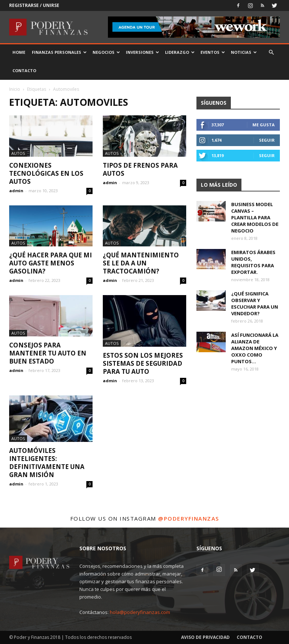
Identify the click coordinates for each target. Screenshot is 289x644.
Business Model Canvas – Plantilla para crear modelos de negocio (255, 217)
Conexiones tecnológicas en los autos (46, 173)
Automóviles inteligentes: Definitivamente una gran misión (47, 463)
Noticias (244, 52)
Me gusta (264, 125)
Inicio (15, 89)
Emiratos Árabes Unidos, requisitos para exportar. (253, 262)
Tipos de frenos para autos (140, 169)
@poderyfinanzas (189, 518)
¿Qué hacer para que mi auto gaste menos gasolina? (50, 263)
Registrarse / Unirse (34, 5)
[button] (271, 53)
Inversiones (142, 52)
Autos (18, 153)
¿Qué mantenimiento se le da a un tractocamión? (141, 263)
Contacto (24, 70)
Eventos (213, 52)
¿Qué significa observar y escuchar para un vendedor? (255, 304)
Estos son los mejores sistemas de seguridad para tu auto (143, 363)
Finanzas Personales (59, 52)
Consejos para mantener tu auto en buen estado (48, 353)
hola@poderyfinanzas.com (140, 612)
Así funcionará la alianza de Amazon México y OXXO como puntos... (255, 348)
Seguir (267, 140)
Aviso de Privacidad (205, 637)
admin (16, 191)
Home (19, 52)
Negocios (106, 52)
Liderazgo (180, 52)
